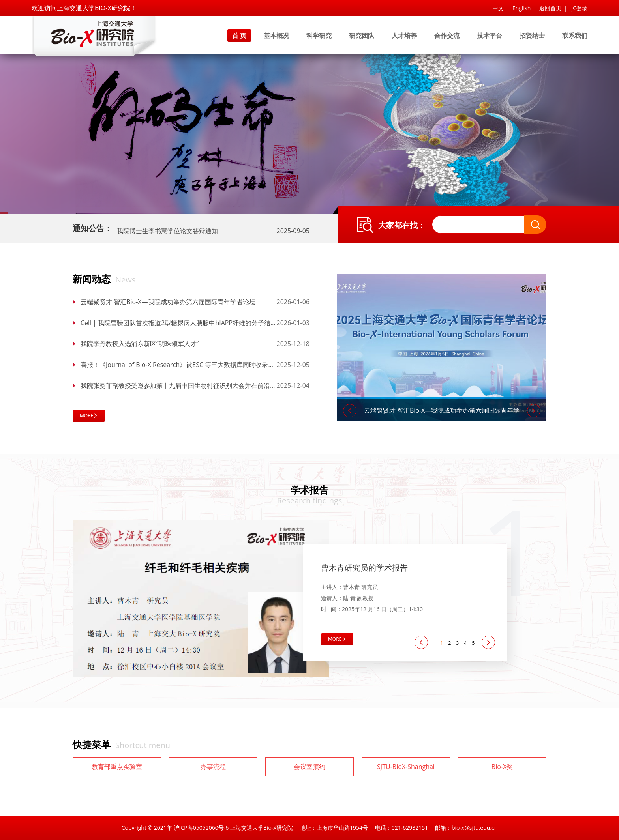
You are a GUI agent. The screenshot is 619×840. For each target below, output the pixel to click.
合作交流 (447, 36)
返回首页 (550, 8)
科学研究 (319, 36)
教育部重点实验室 (117, 767)
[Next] (534, 411)
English (521, 8)
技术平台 (490, 36)
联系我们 (575, 36)
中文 (498, 8)
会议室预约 (309, 767)
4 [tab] (466, 643)
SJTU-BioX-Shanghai (406, 767)
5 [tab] (474, 643)
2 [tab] (450, 643)
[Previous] (350, 411)
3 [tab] (458, 643)
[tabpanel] (309, 599)
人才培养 (404, 36)
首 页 (239, 36)
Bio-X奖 (502, 767)
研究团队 (362, 36)
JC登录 (579, 8)
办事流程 (213, 767)
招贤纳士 (532, 36)
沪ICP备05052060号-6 (201, 828)
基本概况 (276, 36)
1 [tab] (442, 643)
